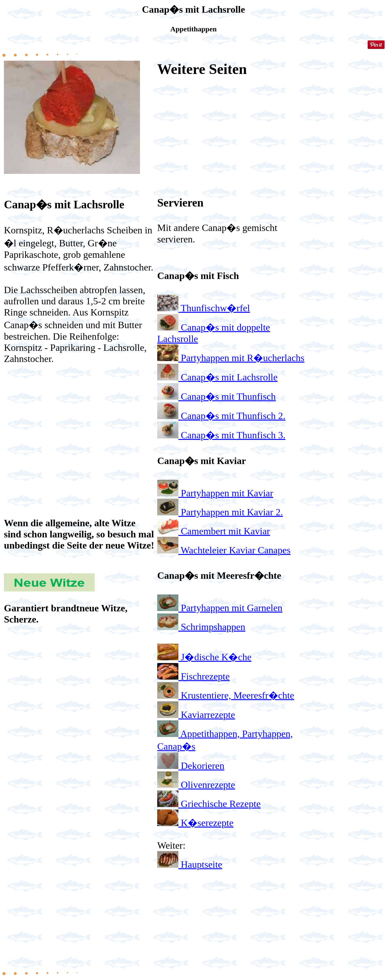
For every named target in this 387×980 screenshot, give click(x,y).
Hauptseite (202, 864)
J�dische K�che (216, 657)
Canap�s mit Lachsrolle (229, 377)
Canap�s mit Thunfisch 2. (233, 416)
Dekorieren (203, 766)
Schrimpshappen (213, 627)
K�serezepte (207, 823)
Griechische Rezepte (221, 804)
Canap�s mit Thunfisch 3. (233, 435)
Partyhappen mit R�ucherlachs (243, 358)
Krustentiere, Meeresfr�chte (237, 695)
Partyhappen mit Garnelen (232, 608)
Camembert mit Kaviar (225, 531)
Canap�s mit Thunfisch (228, 396)
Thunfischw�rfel (215, 308)
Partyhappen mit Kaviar (227, 493)
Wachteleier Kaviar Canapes (235, 550)
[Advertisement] (80, 418)
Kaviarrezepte (208, 715)
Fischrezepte (205, 676)
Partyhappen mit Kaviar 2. (232, 512)
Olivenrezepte (208, 785)
